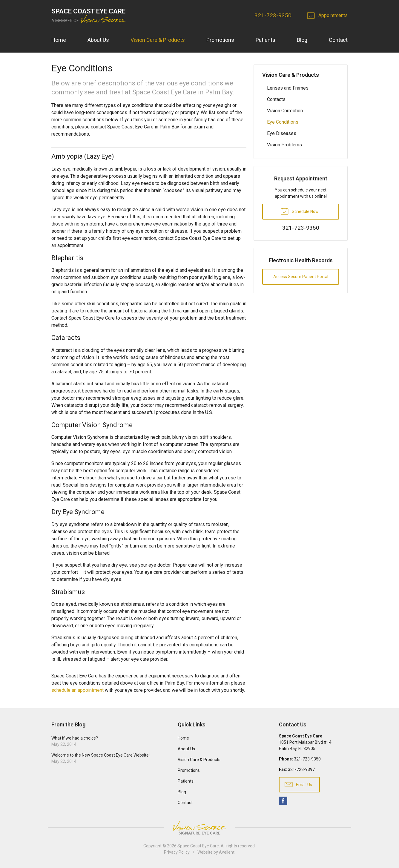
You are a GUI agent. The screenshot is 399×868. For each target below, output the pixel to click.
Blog (302, 40)
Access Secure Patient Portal (301, 277)
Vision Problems (284, 145)
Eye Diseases (282, 133)
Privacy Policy (177, 852)
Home (59, 40)
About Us (98, 40)
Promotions (220, 40)
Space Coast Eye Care (198, 846)
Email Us (298, 784)
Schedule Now (300, 211)
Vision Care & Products (158, 40)
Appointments (328, 15)
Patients (266, 40)
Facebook (283, 801)
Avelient (227, 852)
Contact (338, 40)
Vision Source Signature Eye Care (199, 828)
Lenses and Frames (288, 88)
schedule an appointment (78, 690)
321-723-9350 (273, 15)
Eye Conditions (283, 122)
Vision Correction (285, 111)
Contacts (276, 99)
